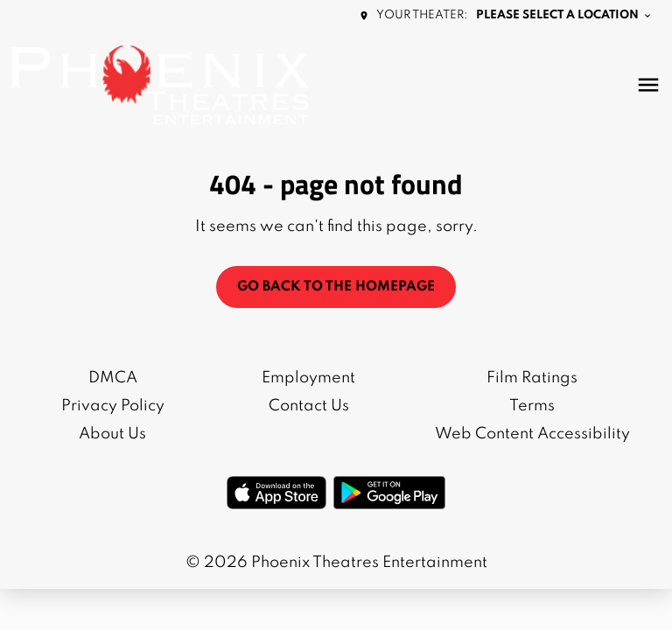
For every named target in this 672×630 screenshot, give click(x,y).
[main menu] (648, 85)
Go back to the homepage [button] (336, 287)
